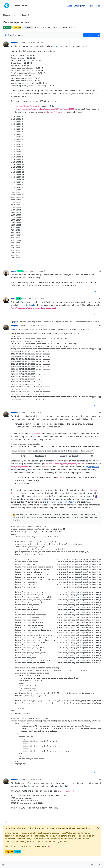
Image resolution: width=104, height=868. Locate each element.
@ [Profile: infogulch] (31, 305)
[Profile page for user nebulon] (6, 273)
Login (18, 852)
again (58, 46)
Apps (70, 6)
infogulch (14, 43)
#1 (100, 43)
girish (13, 298)
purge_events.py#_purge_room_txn (27, 502)
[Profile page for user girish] (6, 300)
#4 (100, 326)
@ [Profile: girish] (14, 329)
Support (17, 27)
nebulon (14, 271)
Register (9, 852)
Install (98, 6)
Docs (91, 6)
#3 (100, 298)
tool (93, 467)
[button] (3, 865)
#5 (100, 413)
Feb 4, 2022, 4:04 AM (34, 326)
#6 (100, 780)
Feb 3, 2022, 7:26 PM (37, 298)
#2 (100, 271)
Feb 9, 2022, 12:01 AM (34, 413)
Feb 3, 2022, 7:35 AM (34, 43)
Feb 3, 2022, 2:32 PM (38, 271)
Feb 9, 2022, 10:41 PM (34, 780)
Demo (84, 6)
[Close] (98, 828)
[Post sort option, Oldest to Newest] (14, 35)
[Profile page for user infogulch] (6, 44)
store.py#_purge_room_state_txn (62, 502)
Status (77, 6)
